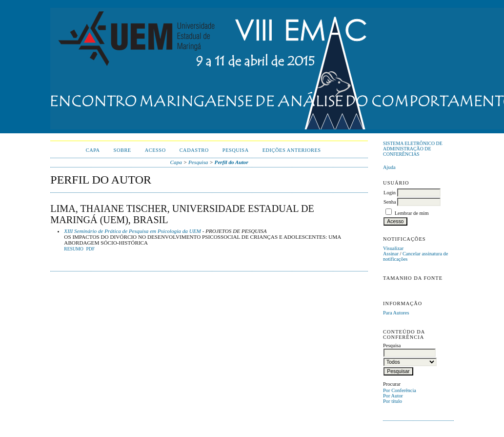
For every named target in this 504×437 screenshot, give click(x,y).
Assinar (391, 254)
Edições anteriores (292, 150)
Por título (393, 401)
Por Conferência (400, 390)
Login (390, 193)
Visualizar (393, 248)
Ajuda (389, 167)
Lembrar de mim (412, 213)
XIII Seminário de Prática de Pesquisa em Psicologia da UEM (132, 231)
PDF (90, 249)
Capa (93, 150)
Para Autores (396, 313)
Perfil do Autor (232, 162)
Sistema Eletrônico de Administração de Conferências (413, 149)
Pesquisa (236, 150)
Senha (390, 202)
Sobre (122, 150)
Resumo (74, 249)
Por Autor (393, 396)
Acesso (155, 150)
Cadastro (194, 150)
